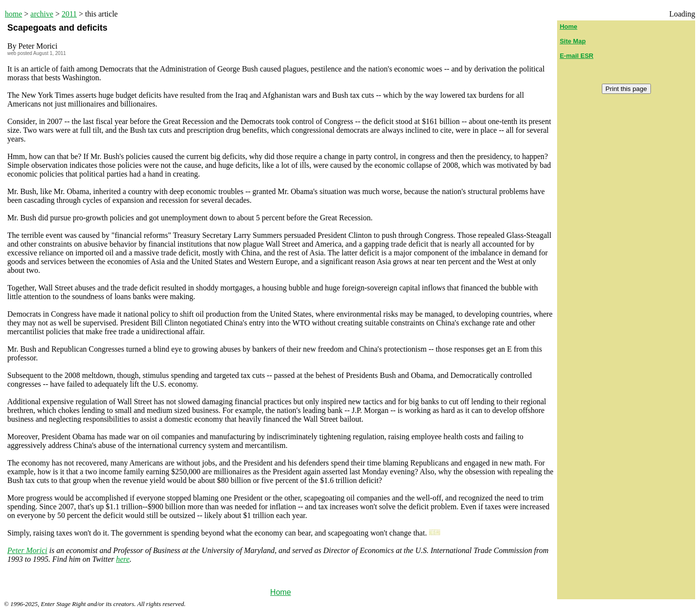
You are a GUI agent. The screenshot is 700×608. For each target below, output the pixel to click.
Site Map (572, 41)
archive (42, 14)
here (123, 559)
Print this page (626, 89)
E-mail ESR (576, 56)
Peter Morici (27, 550)
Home (281, 592)
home (14, 14)
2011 (69, 14)
